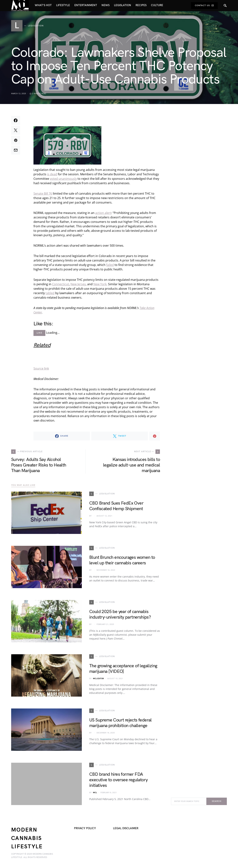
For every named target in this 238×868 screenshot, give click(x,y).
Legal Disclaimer (126, 828)
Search (217, 801)
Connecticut (61, 284)
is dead (52, 174)
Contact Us (204, 5)
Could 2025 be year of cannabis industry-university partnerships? (120, 614)
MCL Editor (98, 679)
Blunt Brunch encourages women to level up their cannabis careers (122, 560)
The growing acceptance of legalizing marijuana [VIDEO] (123, 669)
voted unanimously (63, 179)
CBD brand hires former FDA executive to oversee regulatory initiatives (118, 780)
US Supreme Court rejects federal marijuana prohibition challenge (120, 723)
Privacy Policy (85, 828)
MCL (95, 793)
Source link (41, 368)
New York (100, 284)
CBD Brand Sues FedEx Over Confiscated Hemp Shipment (116, 506)
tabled (50, 293)
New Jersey (78, 284)
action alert (103, 213)
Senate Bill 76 (43, 194)
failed (110, 265)
